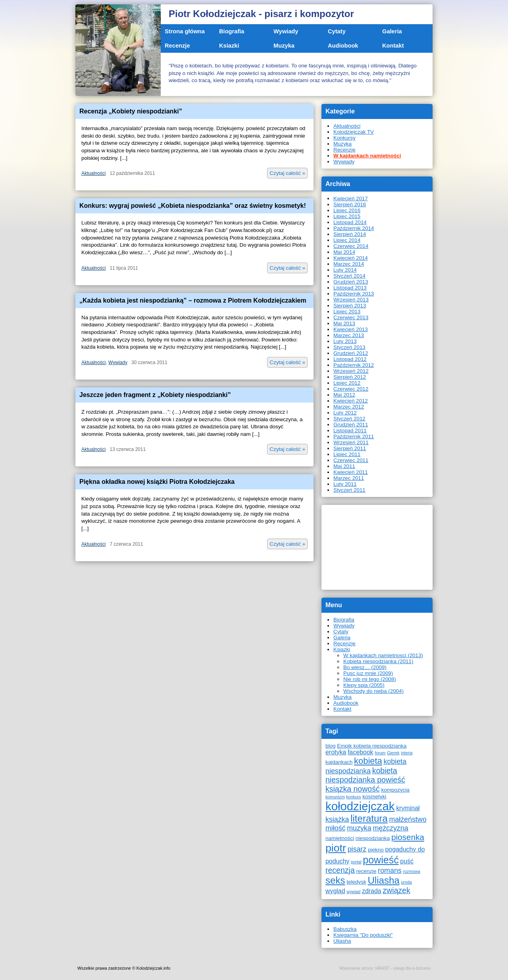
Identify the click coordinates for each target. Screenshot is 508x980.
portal (356, 862)
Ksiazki (229, 46)
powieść (381, 860)
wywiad (353, 892)
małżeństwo (408, 819)
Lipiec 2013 (347, 312)
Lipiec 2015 (347, 216)
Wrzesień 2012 (351, 371)
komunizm (335, 797)
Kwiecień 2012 (351, 401)
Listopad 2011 (350, 431)
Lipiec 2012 (347, 383)
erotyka (336, 752)
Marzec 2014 (349, 264)
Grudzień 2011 (351, 425)
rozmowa (411, 871)
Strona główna (185, 31)
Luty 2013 (345, 341)
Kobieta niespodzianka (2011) (378, 661)
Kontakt (393, 46)
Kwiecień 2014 (351, 258)
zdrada (372, 891)
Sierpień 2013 (350, 306)
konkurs (353, 797)
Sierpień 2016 (350, 204)
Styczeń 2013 (349, 347)
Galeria (392, 31)
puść (407, 861)
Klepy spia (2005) (364, 685)
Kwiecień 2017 (351, 198)
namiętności (340, 838)
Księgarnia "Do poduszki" (363, 935)
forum (380, 753)
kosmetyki (374, 797)
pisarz (357, 849)
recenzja (340, 870)
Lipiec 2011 (347, 454)
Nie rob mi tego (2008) (370, 679)
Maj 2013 (344, 323)
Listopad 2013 (350, 288)
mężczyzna (390, 828)
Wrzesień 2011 (351, 442)
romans (390, 871)
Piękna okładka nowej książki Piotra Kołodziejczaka (157, 482)
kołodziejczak (360, 806)
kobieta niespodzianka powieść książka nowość (365, 780)
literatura (369, 818)
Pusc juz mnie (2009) (368, 673)
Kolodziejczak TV (354, 132)
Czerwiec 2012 (351, 389)
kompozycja (395, 790)
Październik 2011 (354, 436)
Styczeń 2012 (349, 419)
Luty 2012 (345, 413)
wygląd (335, 891)
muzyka (359, 828)
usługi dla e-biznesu (412, 968)
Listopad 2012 (350, 359)
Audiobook (343, 46)
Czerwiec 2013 (351, 317)
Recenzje (177, 46)
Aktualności (93, 173)
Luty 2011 (345, 484)
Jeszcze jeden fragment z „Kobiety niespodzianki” (155, 395)
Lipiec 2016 (347, 210)
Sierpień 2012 (350, 377)
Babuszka (345, 929)
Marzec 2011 (349, 478)
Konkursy (344, 138)
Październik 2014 (354, 228)
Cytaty (337, 31)
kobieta (368, 761)
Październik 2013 (354, 294)
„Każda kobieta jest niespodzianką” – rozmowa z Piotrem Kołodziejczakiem (193, 300)
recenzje (366, 871)
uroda (406, 882)
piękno (376, 850)
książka (337, 819)
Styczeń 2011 (349, 490)
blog (331, 746)
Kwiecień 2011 (351, 472)
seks (335, 880)
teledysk (356, 882)
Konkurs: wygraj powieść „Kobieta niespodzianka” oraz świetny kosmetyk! (193, 206)
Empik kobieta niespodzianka (372, 746)
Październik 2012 (354, 365)
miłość (336, 828)
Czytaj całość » (287, 173)
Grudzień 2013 (351, 282)
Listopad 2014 (350, 222)
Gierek (393, 753)
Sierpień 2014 (350, 234)
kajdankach (339, 762)
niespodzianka (373, 838)
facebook (361, 752)
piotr (336, 848)
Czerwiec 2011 (351, 460)
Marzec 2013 (349, 335)
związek (396, 890)
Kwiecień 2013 (351, 329)
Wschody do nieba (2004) (373, 691)
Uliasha (383, 880)
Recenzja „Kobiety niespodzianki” (131, 111)
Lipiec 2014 (347, 240)
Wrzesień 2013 (351, 300)
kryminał (408, 808)
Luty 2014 (345, 270)
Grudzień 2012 (351, 353)
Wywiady (286, 31)
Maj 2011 (344, 466)
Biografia (232, 31)
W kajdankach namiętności (367, 156)
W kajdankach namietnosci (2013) (383, 655)
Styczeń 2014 (349, 276)
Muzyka (284, 46)
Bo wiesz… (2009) (365, 667)
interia (407, 753)
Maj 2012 (344, 395)
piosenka (408, 837)
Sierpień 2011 (350, 448)
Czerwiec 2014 (351, 246)
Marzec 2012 (349, 407)
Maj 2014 (344, 252)
